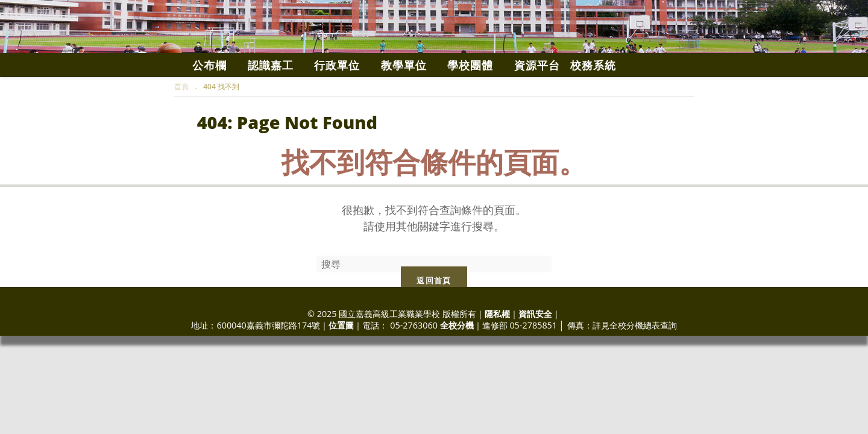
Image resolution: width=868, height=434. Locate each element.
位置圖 (341, 362)
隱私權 (497, 351)
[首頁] (181, 123)
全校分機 (457, 362)
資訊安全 (535, 351)
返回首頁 (434, 317)
